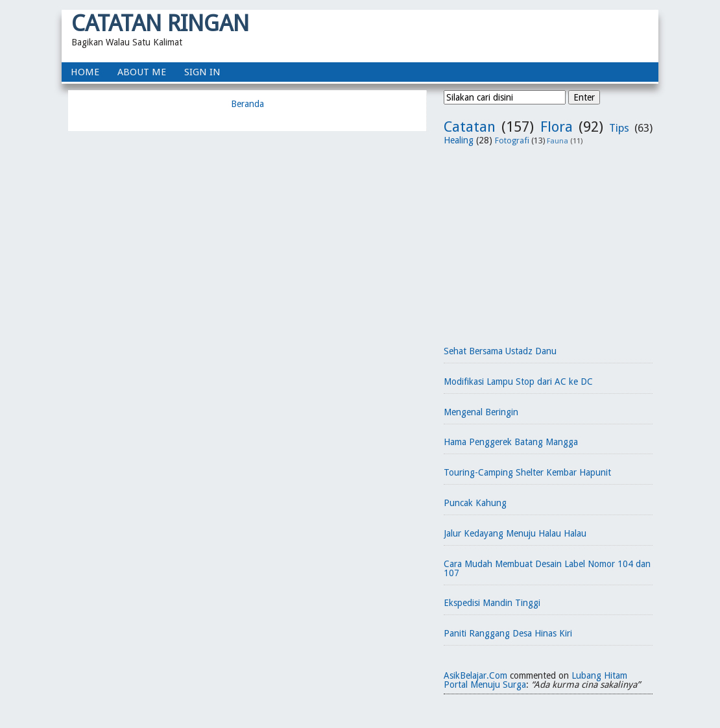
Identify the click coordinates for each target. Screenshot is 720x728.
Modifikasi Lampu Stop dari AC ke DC (518, 382)
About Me (142, 72)
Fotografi (512, 140)
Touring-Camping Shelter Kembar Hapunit (527, 472)
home (85, 72)
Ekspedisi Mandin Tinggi (492, 603)
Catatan (470, 127)
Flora (557, 127)
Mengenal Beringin (481, 412)
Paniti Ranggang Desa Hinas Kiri (508, 633)
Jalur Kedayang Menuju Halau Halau (515, 533)
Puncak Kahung (475, 503)
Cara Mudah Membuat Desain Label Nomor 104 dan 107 (547, 568)
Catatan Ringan (160, 23)
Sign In (202, 72)
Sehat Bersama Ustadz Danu (500, 351)
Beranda (247, 104)
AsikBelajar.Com (475, 675)
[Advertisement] (548, 241)
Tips (619, 128)
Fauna (558, 141)
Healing (459, 140)
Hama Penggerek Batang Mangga (511, 442)
